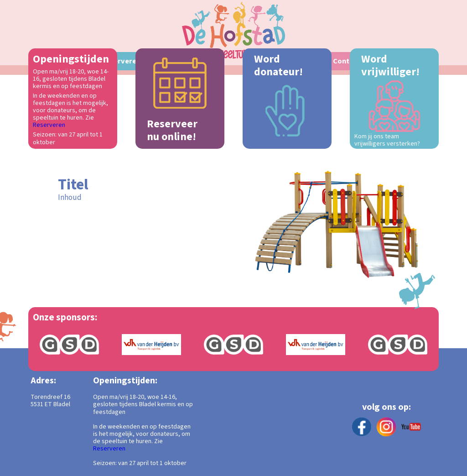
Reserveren (49, 125)
